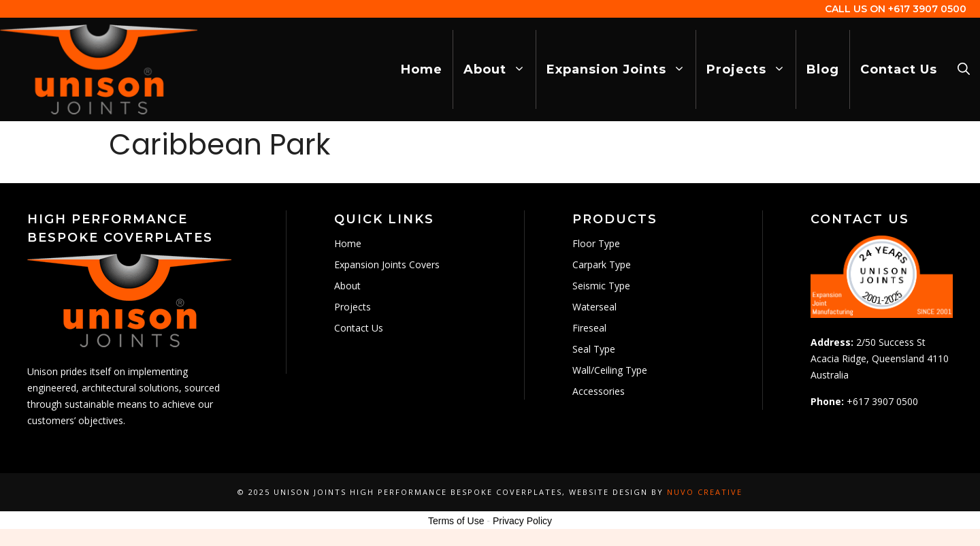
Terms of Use (456, 521)
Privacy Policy (522, 521)
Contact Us (899, 69)
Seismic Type (601, 286)
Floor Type (596, 243)
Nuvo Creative (705, 492)
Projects (751, 69)
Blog (823, 69)
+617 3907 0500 (927, 9)
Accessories (599, 391)
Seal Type (594, 349)
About (500, 69)
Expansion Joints (621, 69)
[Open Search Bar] (964, 69)
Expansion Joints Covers (387, 264)
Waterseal (594, 307)
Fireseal (589, 328)
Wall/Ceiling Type (610, 370)
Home (422, 69)
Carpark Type (602, 264)
